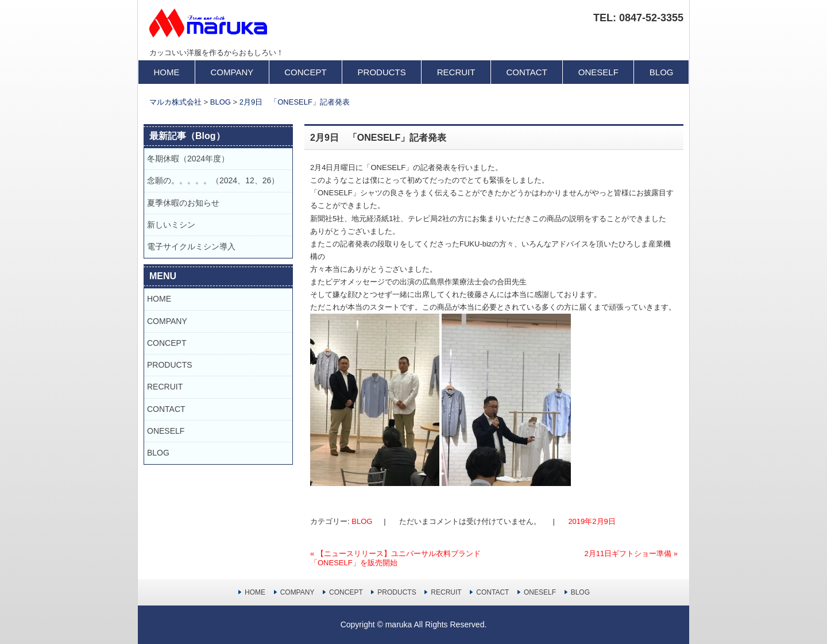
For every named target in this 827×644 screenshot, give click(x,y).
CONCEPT (305, 72)
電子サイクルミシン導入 (191, 246)
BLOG (662, 72)
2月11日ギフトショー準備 (631, 554)
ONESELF (598, 72)
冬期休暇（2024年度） (188, 159)
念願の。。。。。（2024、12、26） (213, 180)
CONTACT (526, 72)
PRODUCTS (382, 72)
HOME (167, 72)
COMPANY (232, 72)
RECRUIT (456, 72)
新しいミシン (171, 225)
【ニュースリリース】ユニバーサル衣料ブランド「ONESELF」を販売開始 (395, 558)
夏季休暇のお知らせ (187, 203)
